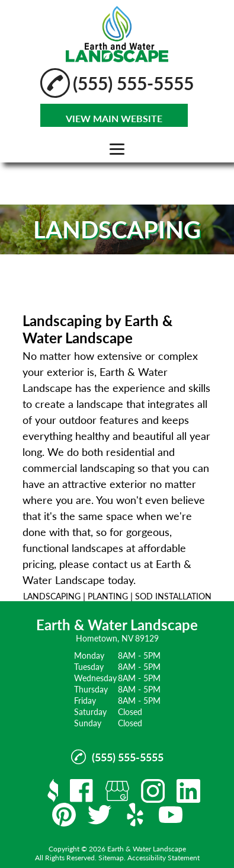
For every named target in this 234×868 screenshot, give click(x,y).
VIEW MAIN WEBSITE (114, 118)
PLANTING (108, 596)
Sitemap (111, 858)
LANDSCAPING (52, 596)
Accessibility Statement (164, 858)
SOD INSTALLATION (173, 596)
